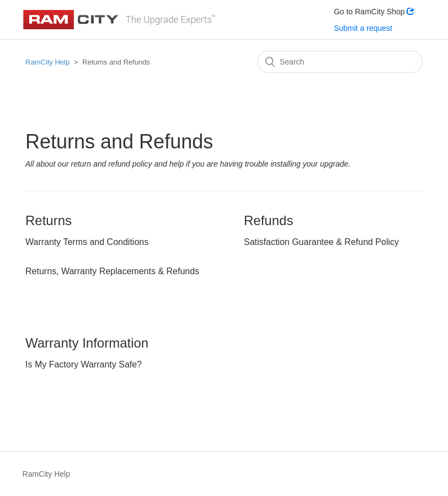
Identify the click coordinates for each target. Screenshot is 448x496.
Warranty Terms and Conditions (87, 242)
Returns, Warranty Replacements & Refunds (112, 271)
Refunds (268, 220)
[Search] (340, 62)
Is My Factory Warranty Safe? (84, 364)
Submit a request (363, 28)
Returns (49, 220)
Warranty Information (87, 343)
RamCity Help (47, 62)
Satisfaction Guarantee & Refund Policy (321, 242)
